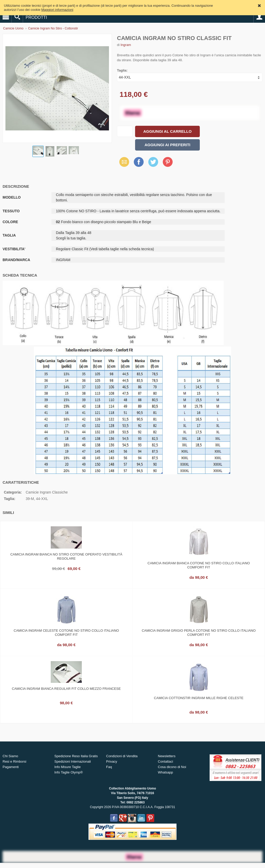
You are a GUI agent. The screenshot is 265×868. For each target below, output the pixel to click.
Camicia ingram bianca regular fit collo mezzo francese (66, 689)
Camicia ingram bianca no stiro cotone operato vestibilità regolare (66, 556)
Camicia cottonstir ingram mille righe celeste (199, 698)
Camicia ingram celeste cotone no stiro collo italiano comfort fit (66, 633)
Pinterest (168, 162)
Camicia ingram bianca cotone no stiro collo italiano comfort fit (199, 565)
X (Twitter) (153, 164)
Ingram (126, 45)
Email (123, 162)
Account (259, 17)
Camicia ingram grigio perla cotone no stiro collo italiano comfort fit (199, 633)
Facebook (139, 162)
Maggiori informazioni (57, 10)
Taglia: (122, 70)
